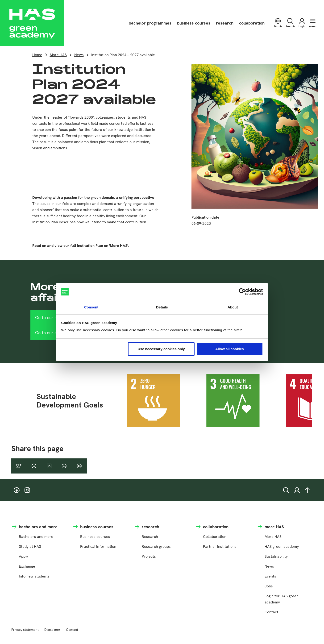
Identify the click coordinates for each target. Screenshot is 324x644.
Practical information (98, 546)
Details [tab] (162, 307)
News (79, 55)
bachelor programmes (150, 23)
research (225, 23)
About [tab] (233, 307)
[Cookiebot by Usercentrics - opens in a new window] (242, 292)
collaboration (252, 23)
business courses (194, 23)
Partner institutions (220, 546)
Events (270, 576)
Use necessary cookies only (161, 349)
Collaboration (215, 537)
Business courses (95, 537)
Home (37, 55)
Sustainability (276, 556)
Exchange (27, 566)
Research (150, 537)
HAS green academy (282, 546)
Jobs (269, 586)
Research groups (156, 546)
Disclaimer (52, 630)
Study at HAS (30, 546)
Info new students (34, 576)
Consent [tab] (91, 307)
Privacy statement (25, 630)
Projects (149, 556)
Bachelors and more (36, 537)
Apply (23, 556)
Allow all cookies (230, 349)
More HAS (58, 55)
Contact (271, 612)
